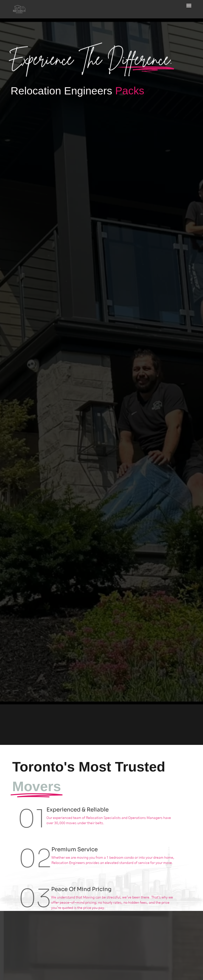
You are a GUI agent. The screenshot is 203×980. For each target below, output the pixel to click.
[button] (189, 5)
